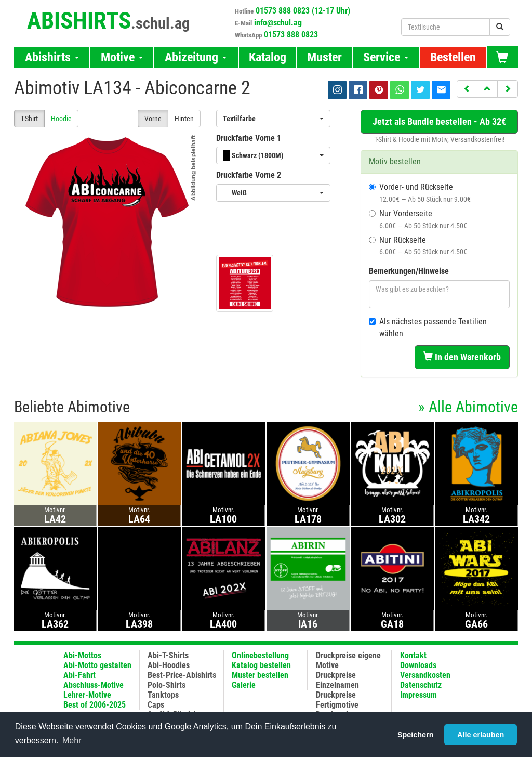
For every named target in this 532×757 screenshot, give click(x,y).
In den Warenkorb (462, 357)
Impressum (418, 695)
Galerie (244, 685)
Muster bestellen (260, 675)
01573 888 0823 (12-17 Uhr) (303, 11)
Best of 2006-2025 (95, 705)
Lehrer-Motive (87, 695)
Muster (324, 57)
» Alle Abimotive (468, 407)
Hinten (184, 119)
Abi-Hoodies (169, 665)
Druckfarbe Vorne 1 (249, 138)
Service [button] (386, 57)
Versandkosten (425, 675)
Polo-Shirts (167, 685)
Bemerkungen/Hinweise (409, 271)
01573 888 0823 (291, 35)
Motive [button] (122, 57)
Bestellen (453, 57)
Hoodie (61, 119)
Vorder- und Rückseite (420, 193)
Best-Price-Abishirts (182, 675)
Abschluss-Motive (94, 685)
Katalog (268, 57)
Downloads (418, 665)
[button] (467, 89)
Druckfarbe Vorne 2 (249, 175)
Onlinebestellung (260, 655)
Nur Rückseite (418, 246)
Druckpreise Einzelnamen (337, 680)
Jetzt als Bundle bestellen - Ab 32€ (439, 121)
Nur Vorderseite (418, 219)
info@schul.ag (278, 23)
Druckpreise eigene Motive (348, 660)
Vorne (153, 119)
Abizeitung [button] (196, 57)
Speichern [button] (416, 735)
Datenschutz (421, 685)
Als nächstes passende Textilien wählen (428, 328)
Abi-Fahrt (79, 675)
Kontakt (413, 655)
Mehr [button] (72, 741)
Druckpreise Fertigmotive (337, 700)
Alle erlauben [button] (481, 735)
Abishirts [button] (52, 57)
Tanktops (163, 695)
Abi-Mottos (82, 655)
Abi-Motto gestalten (97, 665)
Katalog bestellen (261, 665)
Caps (156, 705)
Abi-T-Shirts (168, 655)
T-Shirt (29, 119)
